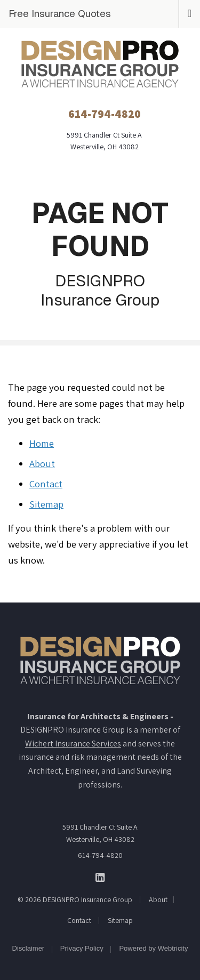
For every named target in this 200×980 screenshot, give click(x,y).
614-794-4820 (100, 855)
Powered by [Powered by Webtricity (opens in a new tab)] (153, 948)
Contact (46, 484)
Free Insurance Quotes (60, 13)
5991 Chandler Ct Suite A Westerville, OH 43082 (100, 833)
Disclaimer (29, 948)
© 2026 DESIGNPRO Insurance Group (75, 899)
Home (42, 443)
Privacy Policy (82, 948)
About (42, 463)
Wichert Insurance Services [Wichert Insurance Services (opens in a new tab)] (73, 744)
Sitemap (46, 504)
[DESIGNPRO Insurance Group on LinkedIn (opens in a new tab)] (100, 877)
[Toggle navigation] (190, 12)
